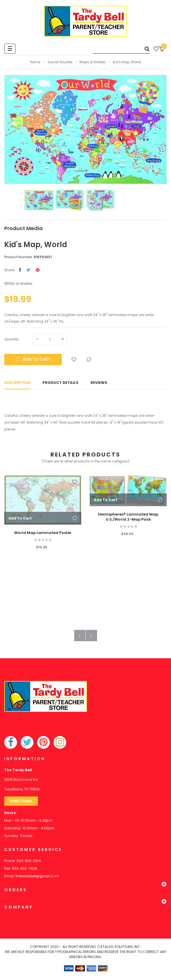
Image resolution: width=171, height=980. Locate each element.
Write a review (18, 283)
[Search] (121, 49)
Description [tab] (17, 384)
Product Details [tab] (60, 384)
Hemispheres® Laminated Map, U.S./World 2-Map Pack (128, 519)
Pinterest (38, 270)
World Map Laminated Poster (43, 535)
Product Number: (19, 257)
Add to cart (33, 359)
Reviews (99, 384)
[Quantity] (50, 339)
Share (20, 270)
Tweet (28, 270)
